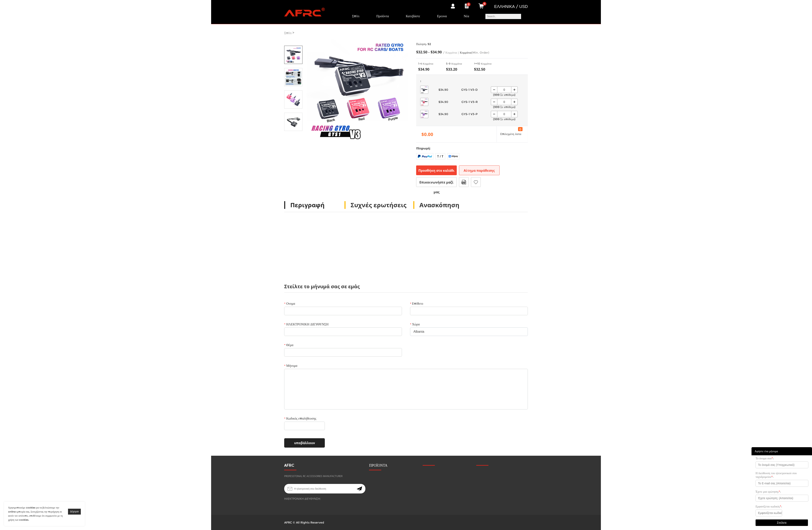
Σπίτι (356, 16)
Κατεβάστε (413, 16)
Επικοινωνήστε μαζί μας (436, 184)
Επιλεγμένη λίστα (511, 131)
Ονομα (290, 304)
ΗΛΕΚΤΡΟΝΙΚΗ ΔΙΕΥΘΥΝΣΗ (306, 324)
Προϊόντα (383, 16)
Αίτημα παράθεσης (479, 171)
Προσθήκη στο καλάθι (436, 171)
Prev (293, 40)
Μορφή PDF (464, 182)
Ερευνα (442, 16)
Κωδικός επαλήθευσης (300, 418)
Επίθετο (417, 304)
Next (293, 137)
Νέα (466, 16)
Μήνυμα (291, 366)
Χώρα (415, 324)
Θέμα (289, 345)
